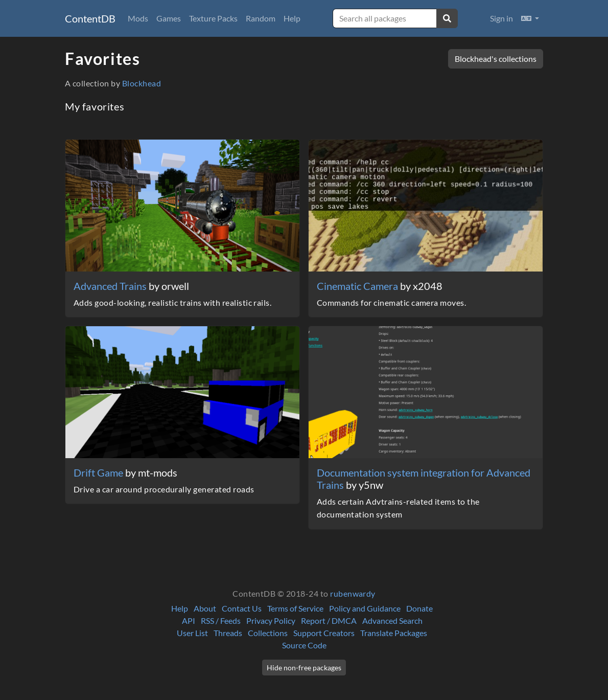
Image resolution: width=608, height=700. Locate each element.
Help (292, 18)
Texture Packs (213, 18)
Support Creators (324, 633)
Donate (419, 608)
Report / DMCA (329, 620)
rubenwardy (353, 593)
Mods (138, 18)
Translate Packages (394, 633)
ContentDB (90, 18)
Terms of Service (295, 608)
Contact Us (242, 608)
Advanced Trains (111, 286)
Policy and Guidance (365, 608)
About (205, 608)
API (189, 620)
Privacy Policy (271, 620)
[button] (530, 18)
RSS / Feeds (221, 620)
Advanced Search (392, 620)
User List (192, 633)
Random (261, 18)
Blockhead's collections (496, 59)
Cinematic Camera (358, 286)
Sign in (501, 18)
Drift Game (99, 472)
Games (169, 18)
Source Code (304, 645)
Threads (228, 633)
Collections (268, 633)
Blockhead (142, 83)
